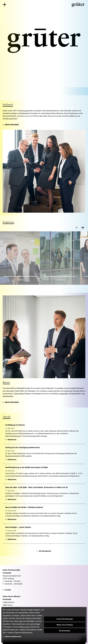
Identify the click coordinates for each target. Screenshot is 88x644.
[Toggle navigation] (5, 5)
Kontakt (8, 590)
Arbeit (20, 280)
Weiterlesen (12, 440)
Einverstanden (65, 631)
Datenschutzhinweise (13, 637)
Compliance (60, 280)
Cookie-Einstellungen (65, 619)
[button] (82, 228)
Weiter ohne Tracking (65, 625)
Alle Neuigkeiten (45, 551)
